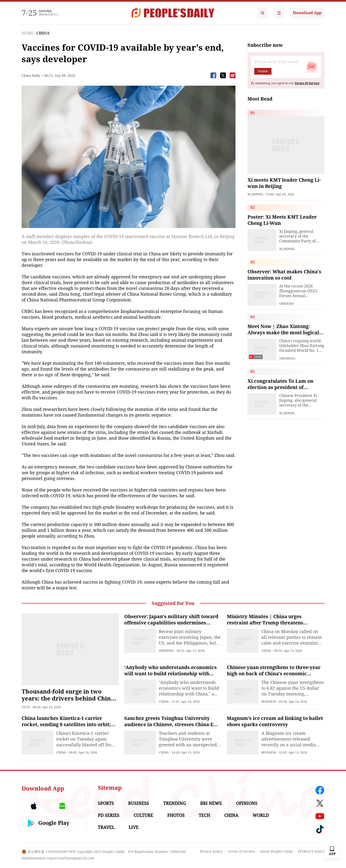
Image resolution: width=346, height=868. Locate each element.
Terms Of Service (307, 83)
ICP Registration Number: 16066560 (157, 852)
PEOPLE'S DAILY (311, 851)
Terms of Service (241, 851)
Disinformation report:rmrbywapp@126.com (58, 858)
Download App (307, 13)
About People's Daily (276, 851)
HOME (28, 33)
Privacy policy (211, 851)
